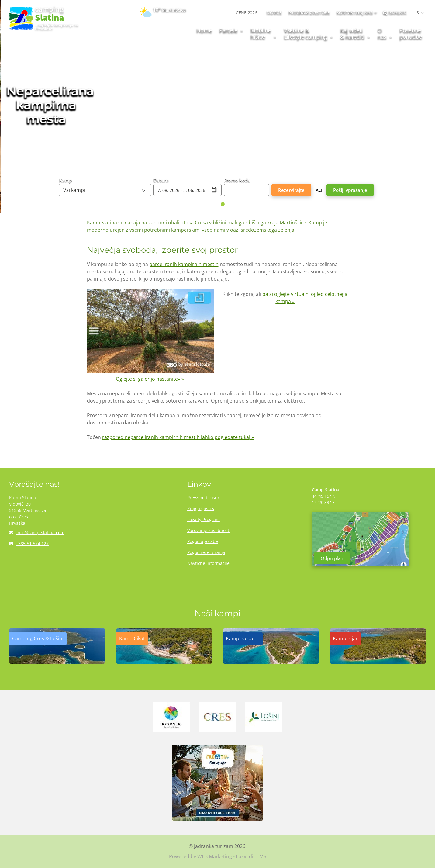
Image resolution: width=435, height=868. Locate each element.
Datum (161, 180)
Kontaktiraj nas (355, 13)
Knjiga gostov (201, 508)
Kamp (65, 180)
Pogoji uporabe (203, 541)
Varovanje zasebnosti (209, 530)
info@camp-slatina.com (37, 533)
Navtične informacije (208, 563)
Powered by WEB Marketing (200, 856)
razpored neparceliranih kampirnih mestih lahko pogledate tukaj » (178, 437)
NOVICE (274, 13)
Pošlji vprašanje (350, 190)
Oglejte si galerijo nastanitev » (150, 379)
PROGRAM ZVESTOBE (309, 13)
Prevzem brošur (203, 498)
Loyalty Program (204, 519)
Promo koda (237, 180)
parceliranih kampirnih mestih (184, 264)
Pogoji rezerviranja (206, 552)
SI (418, 13)
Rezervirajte (291, 190)
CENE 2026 (246, 13)
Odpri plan (332, 558)
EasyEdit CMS (251, 856)
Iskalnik (395, 13)
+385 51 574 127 (29, 543)
